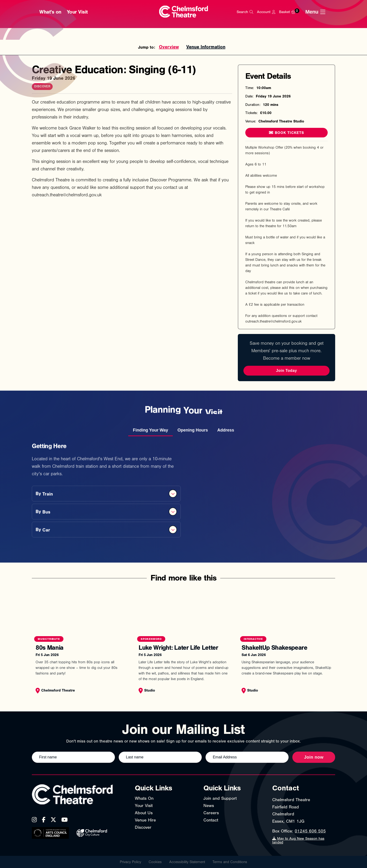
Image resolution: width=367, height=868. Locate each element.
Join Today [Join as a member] (286, 371)
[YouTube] (64, 820)
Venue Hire (145, 820)
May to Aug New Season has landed (298, 840)
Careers (211, 813)
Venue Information (206, 47)
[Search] (245, 12)
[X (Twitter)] (53, 820)
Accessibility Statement (187, 862)
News (209, 806)
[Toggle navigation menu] (317, 12)
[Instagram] (34, 820)
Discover (143, 827)
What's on (50, 12)
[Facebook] (44, 820)
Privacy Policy (130, 862)
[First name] (73, 757)
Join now (314, 757)
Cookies (155, 862)
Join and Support (220, 798)
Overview (169, 47)
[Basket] (290, 12)
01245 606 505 (310, 831)
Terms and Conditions (230, 862)
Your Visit (77, 12)
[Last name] (160, 757)
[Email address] (247, 757)
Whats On (144, 798)
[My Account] (266, 12)
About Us (144, 813)
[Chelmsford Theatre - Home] (184, 12)
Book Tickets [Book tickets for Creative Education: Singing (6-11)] (286, 133)
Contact (211, 820)
